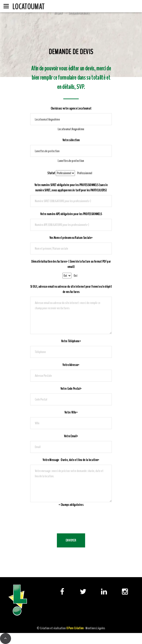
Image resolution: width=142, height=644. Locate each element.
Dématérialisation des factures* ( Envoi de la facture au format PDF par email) (71, 264)
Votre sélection (71, 140)
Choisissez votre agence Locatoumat (71, 108)
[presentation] (64, 520)
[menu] (6, 6)
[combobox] (71, 129)
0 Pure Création (75, 628)
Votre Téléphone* (71, 341)
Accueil (58, 13)
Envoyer (71, 540)
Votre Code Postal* (71, 389)
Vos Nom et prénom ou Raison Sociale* (71, 238)
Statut (51, 173)
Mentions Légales (95, 628)
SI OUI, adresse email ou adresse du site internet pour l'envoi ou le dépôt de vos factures (71, 289)
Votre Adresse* (71, 365)
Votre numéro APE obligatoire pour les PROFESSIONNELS (71, 214)
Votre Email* (71, 436)
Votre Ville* (71, 412)
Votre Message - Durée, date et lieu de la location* (71, 460)
